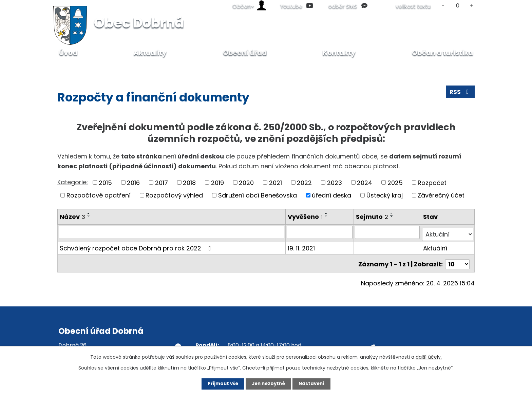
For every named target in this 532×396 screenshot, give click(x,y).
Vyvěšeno (306, 217)
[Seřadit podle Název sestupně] (89, 216)
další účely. (429, 356)
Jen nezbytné (269, 383)
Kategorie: (73, 182)
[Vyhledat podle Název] (172, 232)
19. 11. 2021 (302, 246)
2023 (335, 182)
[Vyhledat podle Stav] (448, 232)
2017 (161, 182)
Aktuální (435, 246)
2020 (246, 182)
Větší (472, 6)
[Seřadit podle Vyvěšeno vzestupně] (327, 213)
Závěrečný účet (441, 195)
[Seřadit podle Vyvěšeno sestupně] (327, 216)
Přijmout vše (219, 383)
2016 (133, 182)
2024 (365, 182)
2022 (304, 182)
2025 (395, 182)
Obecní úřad (98, 68)
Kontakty (339, 53)
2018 (189, 182)
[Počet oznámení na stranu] (457, 260)
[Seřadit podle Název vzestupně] (89, 213)
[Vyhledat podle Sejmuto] (388, 232)
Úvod (64, 68)
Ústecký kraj (385, 195)
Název (72, 217)
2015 (105, 182)
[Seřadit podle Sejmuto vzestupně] (393, 213)
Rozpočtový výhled (174, 195)
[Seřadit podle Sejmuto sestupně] (393, 216)
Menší (443, 6)
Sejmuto (373, 217)
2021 (275, 182)
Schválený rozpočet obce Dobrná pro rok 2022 (137, 246)
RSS (460, 93)
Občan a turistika (442, 53)
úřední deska (331, 195)
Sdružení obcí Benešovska (258, 195)
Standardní (458, 6)
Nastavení (316, 383)
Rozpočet (432, 182)
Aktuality (150, 53)
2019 (217, 182)
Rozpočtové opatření (99, 195)
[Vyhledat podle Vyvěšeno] (320, 232)
